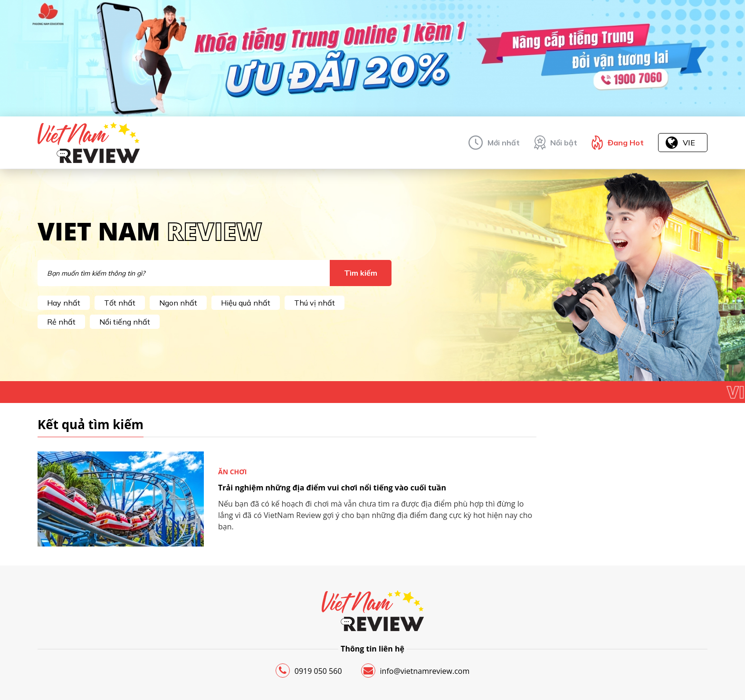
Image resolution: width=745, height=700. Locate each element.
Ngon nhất (178, 303)
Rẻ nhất (61, 322)
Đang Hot (626, 143)
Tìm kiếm (361, 273)
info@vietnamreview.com (415, 671)
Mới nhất (504, 143)
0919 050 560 (309, 671)
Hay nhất (64, 303)
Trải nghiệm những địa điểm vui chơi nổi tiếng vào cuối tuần (332, 488)
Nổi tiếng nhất (125, 322)
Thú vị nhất (315, 303)
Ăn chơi (233, 472)
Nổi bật (564, 143)
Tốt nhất (120, 303)
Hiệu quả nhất (246, 303)
